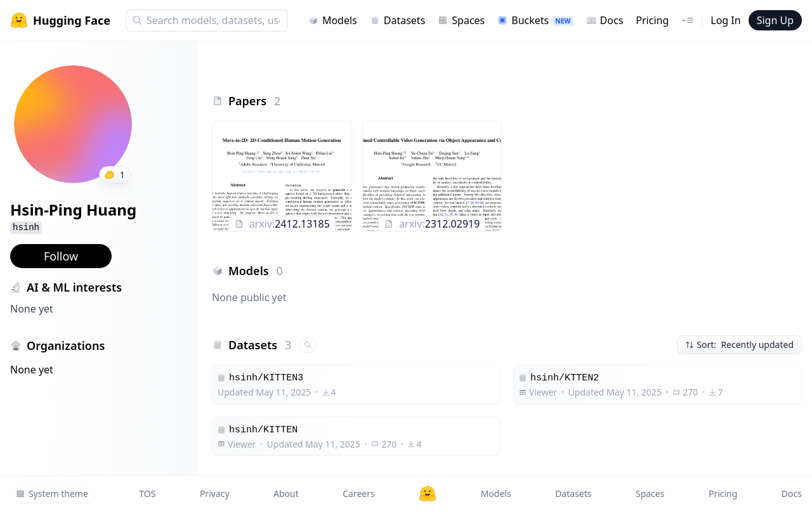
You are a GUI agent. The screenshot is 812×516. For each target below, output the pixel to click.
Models (333, 20)
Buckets (535, 20)
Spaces (461, 20)
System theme (52, 493)
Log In (725, 20)
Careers (358, 493)
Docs (605, 20)
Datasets (398, 20)
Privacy (215, 493)
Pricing (652, 20)
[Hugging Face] (428, 494)
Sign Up (775, 20)
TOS (147, 493)
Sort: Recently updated (739, 345)
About (286, 493)
